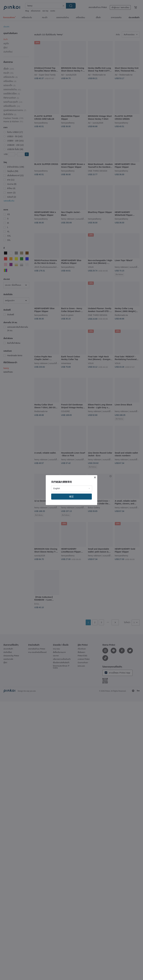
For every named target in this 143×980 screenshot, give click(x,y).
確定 (71, 497)
